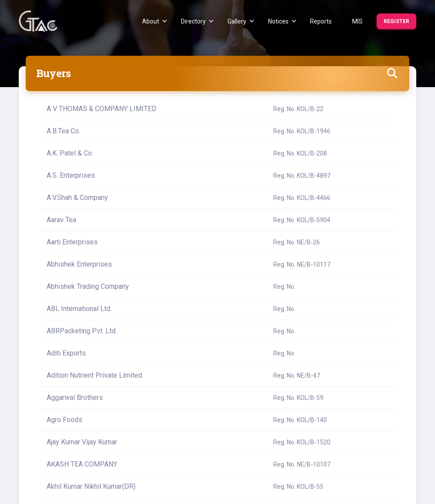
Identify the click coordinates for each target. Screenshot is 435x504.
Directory (197, 21)
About (155, 21)
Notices (282, 21)
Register (396, 21)
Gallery (241, 21)
